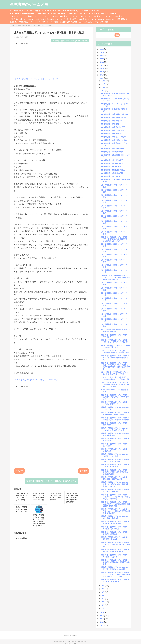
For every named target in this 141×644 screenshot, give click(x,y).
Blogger (74, 635)
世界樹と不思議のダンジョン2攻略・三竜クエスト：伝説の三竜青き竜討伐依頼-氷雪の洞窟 (116, 504)
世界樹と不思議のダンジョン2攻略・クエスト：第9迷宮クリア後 (115, 429)
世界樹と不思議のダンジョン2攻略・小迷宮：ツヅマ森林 (115, 455)
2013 (102, 622)
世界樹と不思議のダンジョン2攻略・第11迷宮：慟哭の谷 (115, 490)
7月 (103, 589)
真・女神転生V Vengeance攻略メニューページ (28, 14)
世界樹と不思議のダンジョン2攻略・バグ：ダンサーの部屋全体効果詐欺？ (115, 358)
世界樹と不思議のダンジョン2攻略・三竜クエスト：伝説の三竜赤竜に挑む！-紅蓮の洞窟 (116, 511)
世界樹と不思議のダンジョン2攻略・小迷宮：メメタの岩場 (115, 460)
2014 (102, 619)
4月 (103, 599)
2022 (102, 62)
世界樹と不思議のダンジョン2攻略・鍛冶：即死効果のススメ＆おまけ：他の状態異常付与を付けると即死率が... (116, 366)
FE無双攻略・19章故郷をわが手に (114, 117)
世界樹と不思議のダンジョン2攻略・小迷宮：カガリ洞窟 (115, 466)
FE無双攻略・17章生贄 (110, 124)
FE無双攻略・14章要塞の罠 (112, 134)
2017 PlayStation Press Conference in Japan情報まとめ (116, 346)
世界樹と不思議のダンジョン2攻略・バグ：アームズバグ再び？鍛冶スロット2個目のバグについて (116, 574)
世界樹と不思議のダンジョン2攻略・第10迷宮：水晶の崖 (115, 517)
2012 (102, 625)
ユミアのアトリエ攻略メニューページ (51, 19)
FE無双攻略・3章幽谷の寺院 (112, 173)
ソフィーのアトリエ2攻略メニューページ (94, 16)
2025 (102, 52)
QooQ (74, 643)
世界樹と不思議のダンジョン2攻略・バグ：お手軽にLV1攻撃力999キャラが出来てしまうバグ (115, 239)
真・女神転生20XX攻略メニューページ (81, 19)
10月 (104, 87)
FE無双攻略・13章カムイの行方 (113, 137)
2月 (103, 605)
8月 (103, 586)
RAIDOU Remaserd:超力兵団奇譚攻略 (113, 19)
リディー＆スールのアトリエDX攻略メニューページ (98, 14)
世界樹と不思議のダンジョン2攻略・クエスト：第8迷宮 (115, 533)
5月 (103, 595)
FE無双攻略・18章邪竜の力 (112, 121)
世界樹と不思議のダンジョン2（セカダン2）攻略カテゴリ (51, 481)
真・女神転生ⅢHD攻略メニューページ (62, 14)
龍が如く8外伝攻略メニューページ (48, 11)
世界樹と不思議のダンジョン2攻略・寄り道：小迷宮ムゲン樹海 (115, 551)
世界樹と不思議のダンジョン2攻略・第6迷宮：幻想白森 (115, 556)
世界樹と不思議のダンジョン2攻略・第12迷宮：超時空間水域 (115, 478)
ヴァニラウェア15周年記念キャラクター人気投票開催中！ (116, 330)
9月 (103, 91)
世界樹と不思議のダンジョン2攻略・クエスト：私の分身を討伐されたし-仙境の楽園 (115, 472)
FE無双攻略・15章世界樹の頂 (113, 130)
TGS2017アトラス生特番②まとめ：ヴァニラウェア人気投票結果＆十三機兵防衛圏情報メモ (116, 277)
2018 (102, 75)
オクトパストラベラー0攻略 (48, 22)
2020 (102, 68)
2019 (102, 72)
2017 (102, 78)
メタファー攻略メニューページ (22, 11)
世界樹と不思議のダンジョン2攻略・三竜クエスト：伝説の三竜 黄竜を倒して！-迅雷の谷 (116, 497)
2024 (102, 55)
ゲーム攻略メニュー (119, 16)
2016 (102, 612)
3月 (103, 602)
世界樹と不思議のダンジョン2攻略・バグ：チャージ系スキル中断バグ (115, 341)
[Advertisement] (51, 60)
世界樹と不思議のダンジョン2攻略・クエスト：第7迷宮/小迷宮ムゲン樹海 (115, 544)
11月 (104, 84)
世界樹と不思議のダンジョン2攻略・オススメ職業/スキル (115, 403)
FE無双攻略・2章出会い (110, 176)
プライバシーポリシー (18, 19)
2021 (102, 65)
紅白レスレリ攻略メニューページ (23, 22)
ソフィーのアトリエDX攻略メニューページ (61, 16)
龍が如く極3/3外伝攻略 (69, 22)
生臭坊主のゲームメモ (29, 4)
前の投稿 (84, 471)
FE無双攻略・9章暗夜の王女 (112, 152)
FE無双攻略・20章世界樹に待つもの (115, 114)
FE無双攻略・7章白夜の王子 (112, 160)
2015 (102, 616)
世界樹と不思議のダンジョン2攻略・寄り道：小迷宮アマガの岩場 (115, 568)
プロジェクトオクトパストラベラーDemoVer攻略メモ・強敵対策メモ (115, 351)
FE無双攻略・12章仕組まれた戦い (114, 140)
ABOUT (31, 19)
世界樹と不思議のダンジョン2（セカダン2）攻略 (70, 41)
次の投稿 (19, 471)
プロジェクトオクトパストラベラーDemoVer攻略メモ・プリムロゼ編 (115, 378)
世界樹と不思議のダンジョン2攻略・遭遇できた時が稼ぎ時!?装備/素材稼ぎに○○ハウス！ (115, 484)
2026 (102, 49)
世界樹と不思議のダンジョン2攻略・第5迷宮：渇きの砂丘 (115, 581)
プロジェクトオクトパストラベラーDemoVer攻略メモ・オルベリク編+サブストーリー (115, 384)
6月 (103, 592)
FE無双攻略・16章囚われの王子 (113, 127)
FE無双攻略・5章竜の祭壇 (111, 167)
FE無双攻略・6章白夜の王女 (112, 163)
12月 (104, 81)
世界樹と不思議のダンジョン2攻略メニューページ (36, 79)
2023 (102, 59)
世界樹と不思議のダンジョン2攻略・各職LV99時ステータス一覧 (115, 413)
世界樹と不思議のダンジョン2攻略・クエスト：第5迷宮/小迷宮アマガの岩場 (115, 562)
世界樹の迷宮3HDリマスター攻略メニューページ (82, 11)
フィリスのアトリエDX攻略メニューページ (26, 16)
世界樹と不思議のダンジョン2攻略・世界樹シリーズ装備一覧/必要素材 (115, 419)
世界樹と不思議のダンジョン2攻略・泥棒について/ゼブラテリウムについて (115, 397)
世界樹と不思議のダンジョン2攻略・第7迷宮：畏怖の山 (115, 538)
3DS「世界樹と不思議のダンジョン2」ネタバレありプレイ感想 (115, 373)
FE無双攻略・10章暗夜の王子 (113, 149)
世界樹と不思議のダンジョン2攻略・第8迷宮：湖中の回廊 (115, 528)
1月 (103, 608)
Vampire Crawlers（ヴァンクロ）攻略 (94, 22)
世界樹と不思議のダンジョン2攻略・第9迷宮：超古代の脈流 (115, 523)
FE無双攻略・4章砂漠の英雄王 (113, 170)
